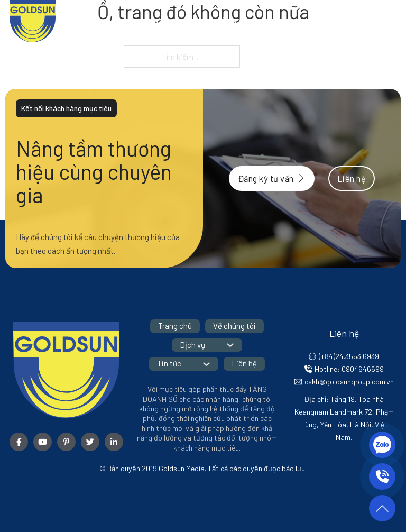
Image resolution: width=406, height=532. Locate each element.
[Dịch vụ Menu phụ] (301, 21)
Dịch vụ (277, 21)
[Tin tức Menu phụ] (353, 21)
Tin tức (329, 21)
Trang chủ (166, 21)
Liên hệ (382, 21)
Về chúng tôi (225, 21)
